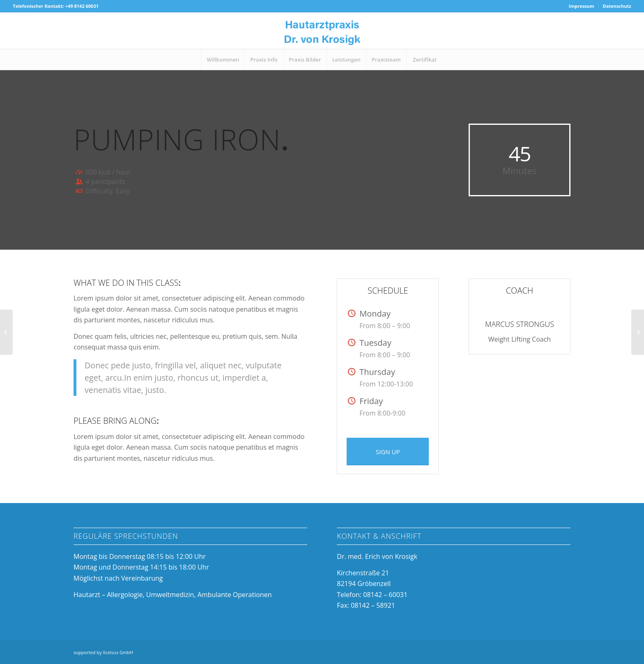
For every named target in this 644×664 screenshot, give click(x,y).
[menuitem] (582, 6)
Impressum (582, 6)
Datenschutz (617, 6)
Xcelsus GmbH (118, 652)
